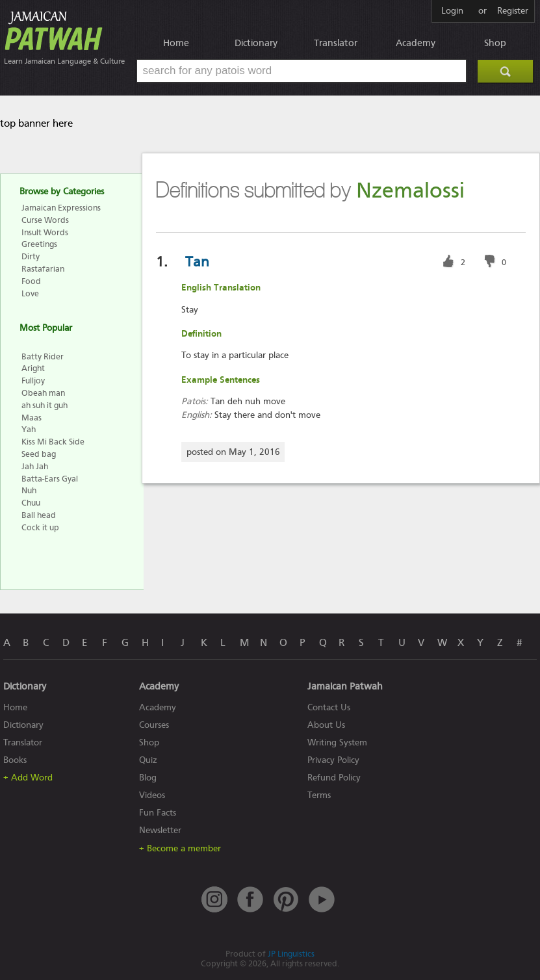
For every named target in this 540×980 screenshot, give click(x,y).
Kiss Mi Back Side (53, 442)
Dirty (31, 256)
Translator (336, 43)
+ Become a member (180, 848)
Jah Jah (35, 466)
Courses (154, 725)
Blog (148, 778)
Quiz (148, 760)
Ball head (39, 515)
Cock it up (40, 527)
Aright (33, 368)
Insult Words (45, 232)
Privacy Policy (333, 760)
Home (176, 43)
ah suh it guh (45, 405)
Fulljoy (33, 380)
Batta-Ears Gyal (50, 479)
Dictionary (256, 43)
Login (452, 11)
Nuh (29, 490)
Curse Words (45, 220)
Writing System (337, 742)
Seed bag (39, 454)
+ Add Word (28, 778)
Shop (495, 43)
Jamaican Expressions (61, 208)
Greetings (39, 244)
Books (15, 760)
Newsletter (160, 830)
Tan (197, 262)
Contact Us (329, 707)
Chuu (31, 503)
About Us (326, 725)
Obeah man (43, 393)
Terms (319, 795)
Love (30, 293)
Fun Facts (158, 813)
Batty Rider (43, 356)
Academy (416, 43)
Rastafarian (43, 269)
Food (31, 281)
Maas (32, 418)
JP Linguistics (291, 954)
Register (513, 11)
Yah (29, 429)
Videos (152, 795)
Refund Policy (334, 778)
